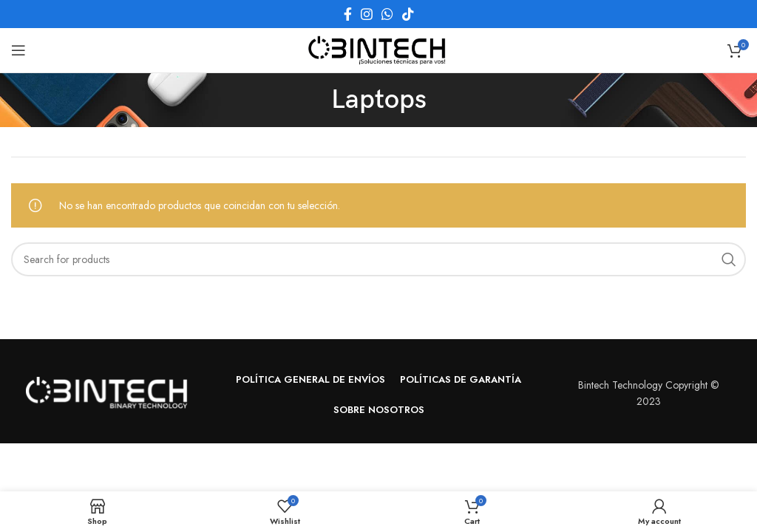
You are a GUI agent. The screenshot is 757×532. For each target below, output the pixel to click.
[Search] (378, 259)
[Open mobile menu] (18, 50)
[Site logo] (378, 49)
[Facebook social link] (348, 14)
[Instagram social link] (367, 14)
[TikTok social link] (408, 14)
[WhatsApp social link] (387, 14)
